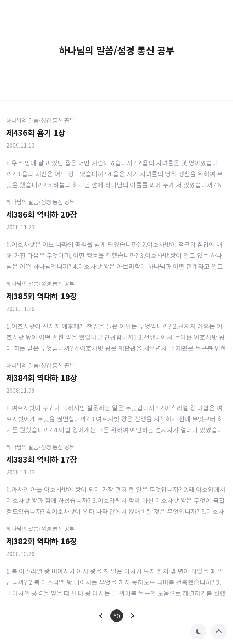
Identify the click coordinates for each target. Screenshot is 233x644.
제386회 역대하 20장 (42, 214)
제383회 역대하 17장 (42, 459)
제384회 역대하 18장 (42, 378)
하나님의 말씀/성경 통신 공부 (40, 120)
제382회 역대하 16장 (42, 541)
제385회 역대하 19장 (42, 296)
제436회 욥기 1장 (36, 133)
